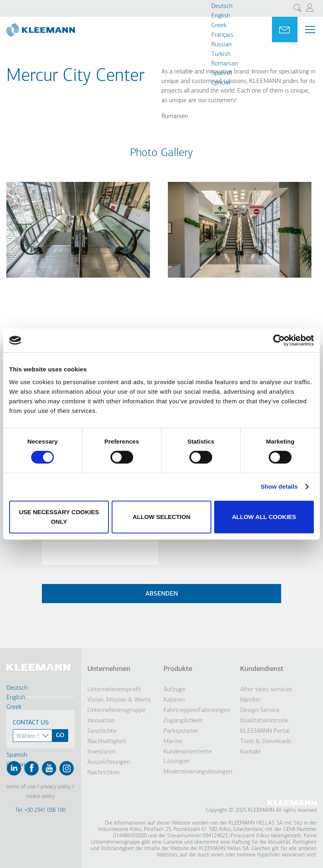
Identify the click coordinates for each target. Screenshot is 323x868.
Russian (222, 45)
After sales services (266, 690)
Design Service (260, 710)
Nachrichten (103, 773)
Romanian (225, 64)
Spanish (222, 73)
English (221, 16)
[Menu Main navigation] (310, 30)
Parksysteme (181, 731)
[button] (78, 282)
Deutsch (222, 6)
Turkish (221, 54)
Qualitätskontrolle (264, 721)
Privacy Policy (56, 787)
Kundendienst (262, 669)
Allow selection (161, 517)
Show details (279, 486)
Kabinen (174, 700)
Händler (250, 700)
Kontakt (250, 752)
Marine (173, 742)
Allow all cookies (264, 517)
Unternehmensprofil (114, 690)
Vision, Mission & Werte (119, 700)
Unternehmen (109, 669)
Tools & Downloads (266, 742)
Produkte (178, 669)
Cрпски (221, 83)
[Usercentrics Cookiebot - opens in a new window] (279, 340)
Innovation (101, 721)
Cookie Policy (40, 796)
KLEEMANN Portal (265, 731)
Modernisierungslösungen (198, 772)
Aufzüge (174, 690)
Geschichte (102, 731)
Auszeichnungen (109, 762)
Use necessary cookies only (59, 517)
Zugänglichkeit (183, 721)
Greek (219, 26)
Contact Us (31, 723)
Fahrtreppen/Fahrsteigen (197, 710)
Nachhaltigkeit (107, 742)
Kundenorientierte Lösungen (188, 757)
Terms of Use (21, 787)
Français (222, 35)
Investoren (101, 752)
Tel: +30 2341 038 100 (40, 810)
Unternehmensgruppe (116, 710)
